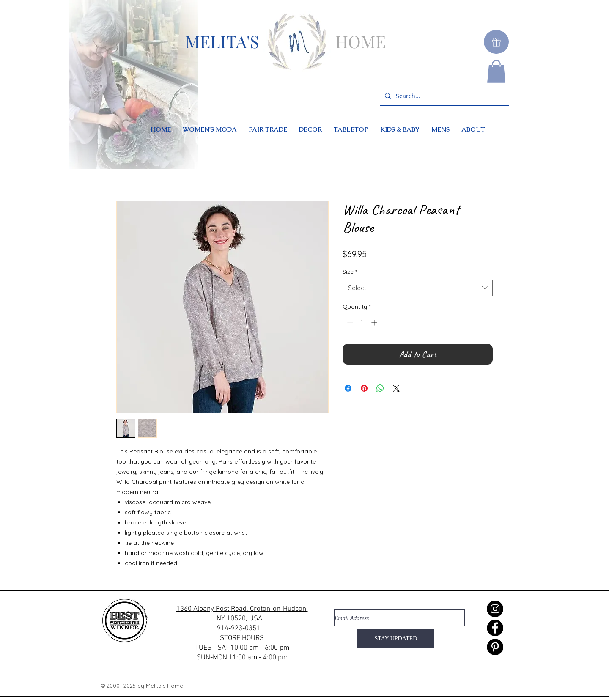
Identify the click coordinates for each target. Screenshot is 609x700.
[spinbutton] (362, 323)
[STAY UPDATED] (396, 638)
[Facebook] (495, 628)
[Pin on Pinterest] (364, 388)
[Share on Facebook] (348, 388)
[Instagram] (495, 609)
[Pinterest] (495, 647)
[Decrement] (349, 323)
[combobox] (418, 288)
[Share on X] (396, 388)
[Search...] (443, 96)
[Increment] (375, 323)
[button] (496, 71)
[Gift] (496, 42)
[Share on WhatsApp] (380, 388)
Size (350, 272)
